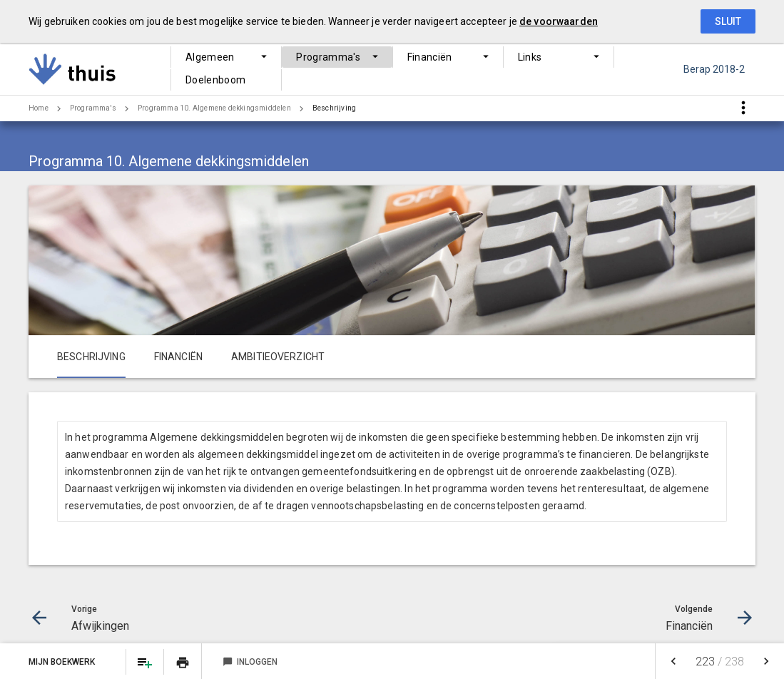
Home (39, 108)
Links (484, 69)
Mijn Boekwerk (63, 662)
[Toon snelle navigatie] (743, 108)
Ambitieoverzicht (278, 357)
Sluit (728, 21)
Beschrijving (334, 108)
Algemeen (210, 69)
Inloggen (250, 662)
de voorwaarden (559, 21)
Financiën (407, 69)
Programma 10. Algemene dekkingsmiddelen (214, 108)
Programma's (310, 69)
